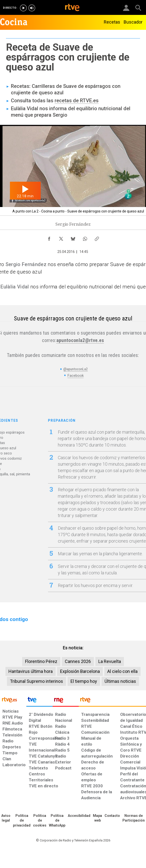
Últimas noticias (120, 681)
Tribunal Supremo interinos (36, 681)
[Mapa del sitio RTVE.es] (97, 818)
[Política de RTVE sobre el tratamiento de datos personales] (22, 821)
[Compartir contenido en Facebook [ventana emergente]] (49, 238)
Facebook (76, 376)
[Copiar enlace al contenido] (97, 238)
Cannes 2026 (78, 661)
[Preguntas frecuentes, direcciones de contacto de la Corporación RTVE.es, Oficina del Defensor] (112, 816)
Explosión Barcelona (80, 671)
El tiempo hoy (84, 681)
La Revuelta (110, 661)
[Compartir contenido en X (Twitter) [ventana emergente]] (61, 238)
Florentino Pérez (41, 661)
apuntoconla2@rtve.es (80, 340)
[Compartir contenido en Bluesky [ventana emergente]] (73, 238)
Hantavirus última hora (31, 671)
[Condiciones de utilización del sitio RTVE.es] (6, 818)
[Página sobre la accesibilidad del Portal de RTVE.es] (79, 816)
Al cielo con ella (122, 671)
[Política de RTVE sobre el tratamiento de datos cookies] (40, 821)
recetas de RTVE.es (77, 101)
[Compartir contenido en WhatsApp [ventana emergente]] (85, 238)
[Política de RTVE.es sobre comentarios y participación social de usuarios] (134, 818)
